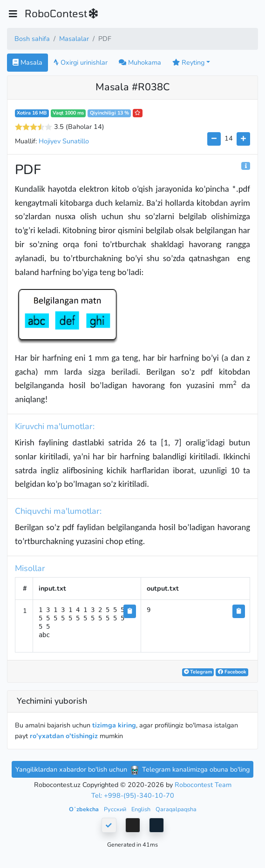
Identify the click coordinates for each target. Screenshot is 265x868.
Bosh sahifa (32, 39)
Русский (116, 809)
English (142, 809)
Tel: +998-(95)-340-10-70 (133, 795)
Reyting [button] (188, 62)
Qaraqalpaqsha (176, 809)
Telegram (198, 672)
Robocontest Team (203, 785)
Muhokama (140, 62)
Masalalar (74, 39)
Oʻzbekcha (85, 809)
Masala (27, 62)
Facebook (232, 672)
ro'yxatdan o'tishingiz (64, 736)
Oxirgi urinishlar (81, 62)
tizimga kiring (114, 725)
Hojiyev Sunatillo (64, 141)
